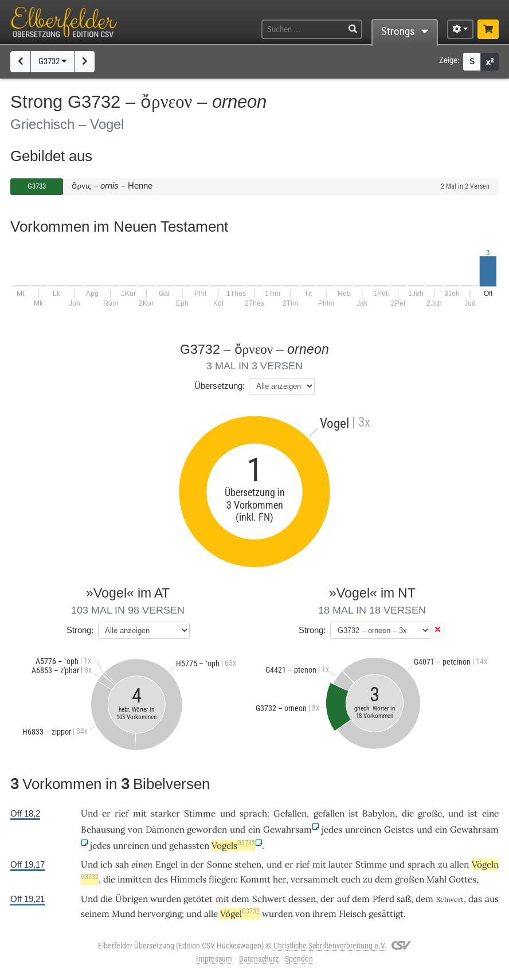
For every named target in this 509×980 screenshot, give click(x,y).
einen (142, 864)
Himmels (188, 879)
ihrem (324, 914)
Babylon (379, 813)
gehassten (189, 846)
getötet (198, 899)
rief (122, 813)
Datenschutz (259, 959)
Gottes (463, 879)
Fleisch (353, 914)
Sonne (220, 864)
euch (351, 879)
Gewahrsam (287, 829)
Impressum (214, 959)
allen (459, 864)
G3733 (37, 186)
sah (122, 864)
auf (343, 899)
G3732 (53, 61)
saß (404, 899)
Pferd (383, 899)
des (161, 879)
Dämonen (165, 829)
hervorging (160, 914)
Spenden (299, 959)
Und (89, 813)
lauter (340, 864)
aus (492, 899)
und (456, 813)
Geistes (399, 829)
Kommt (255, 879)
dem (384, 879)
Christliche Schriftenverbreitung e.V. (330, 946)
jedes (332, 829)
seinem (95, 914)
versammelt (315, 879)
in (184, 864)
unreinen (363, 829)
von (303, 914)
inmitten (135, 879)
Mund (124, 914)
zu (368, 879)
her (279, 879)
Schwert (269, 899)
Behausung (103, 829)
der (197, 864)
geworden (207, 829)
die (408, 813)
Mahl (436, 879)
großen (410, 879)
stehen (248, 864)
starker (165, 813)
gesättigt (386, 914)
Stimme (200, 813)
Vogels (233, 846)
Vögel (240, 914)
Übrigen (132, 899)
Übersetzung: (220, 386)
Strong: (80, 630)
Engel (167, 864)
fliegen (222, 879)
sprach (253, 813)
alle (211, 914)
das (475, 899)
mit (140, 813)
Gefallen (290, 813)
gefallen (329, 813)
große (430, 813)
